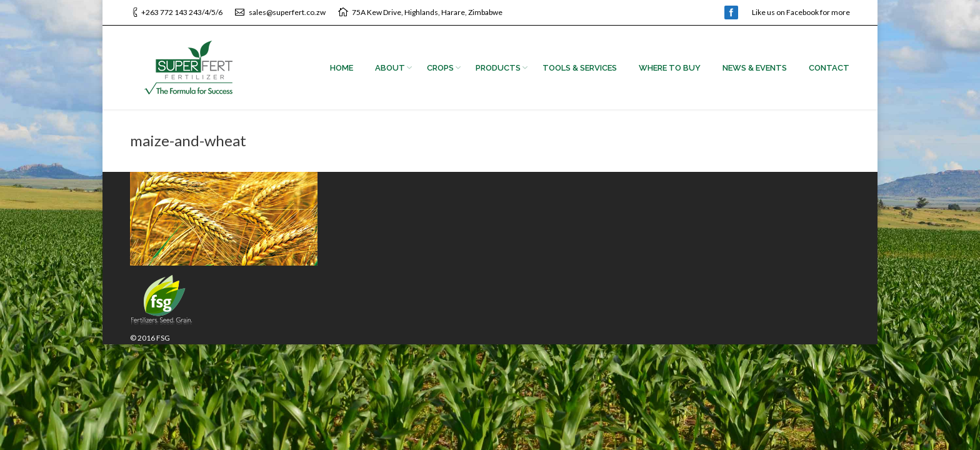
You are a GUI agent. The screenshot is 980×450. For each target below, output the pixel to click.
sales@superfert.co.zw (287, 12)
